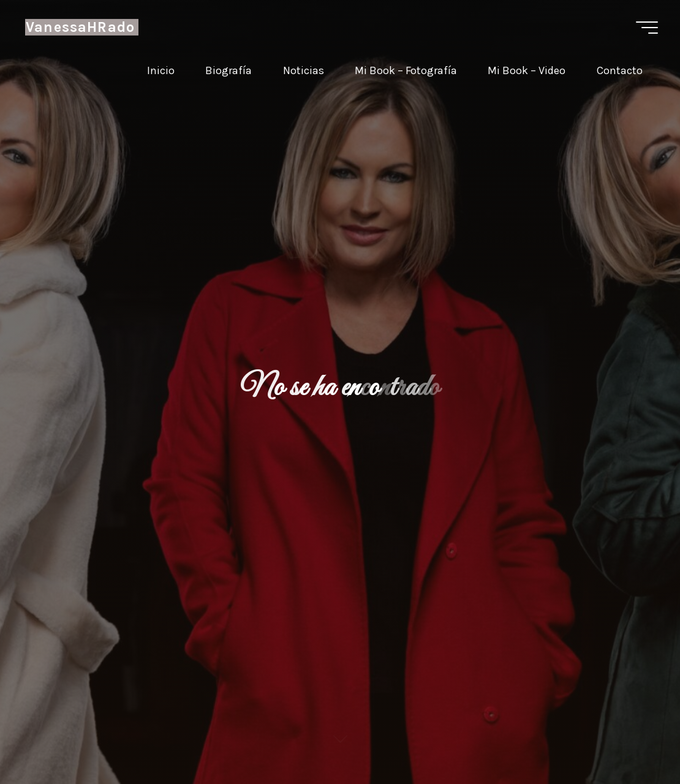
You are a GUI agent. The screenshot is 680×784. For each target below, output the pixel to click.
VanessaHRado (80, 27)
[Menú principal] (647, 28)
